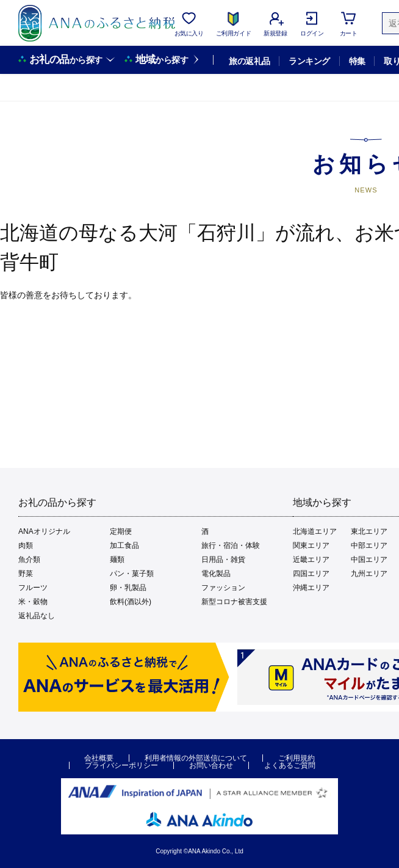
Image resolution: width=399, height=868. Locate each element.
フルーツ (33, 588)
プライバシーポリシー (121, 765)
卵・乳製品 (128, 588)
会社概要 (99, 758)
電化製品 (216, 574)
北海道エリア (315, 531)
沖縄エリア (311, 588)
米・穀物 (33, 602)
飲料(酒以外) (131, 602)
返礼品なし (37, 616)
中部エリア (369, 545)
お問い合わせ (211, 765)
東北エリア (369, 531)
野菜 (26, 574)
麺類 (117, 560)
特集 (357, 61)
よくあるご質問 (290, 765)
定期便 (121, 531)
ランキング (309, 61)
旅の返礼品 (249, 61)
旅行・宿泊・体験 (231, 545)
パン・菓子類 (132, 574)
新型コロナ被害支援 (234, 602)
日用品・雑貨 (223, 560)
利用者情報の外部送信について (196, 758)
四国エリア (311, 574)
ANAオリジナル (44, 531)
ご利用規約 (297, 758)
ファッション (223, 588)
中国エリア (369, 560)
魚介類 (29, 560)
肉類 (26, 545)
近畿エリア (311, 560)
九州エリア (369, 574)
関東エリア (311, 545)
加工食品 (124, 545)
